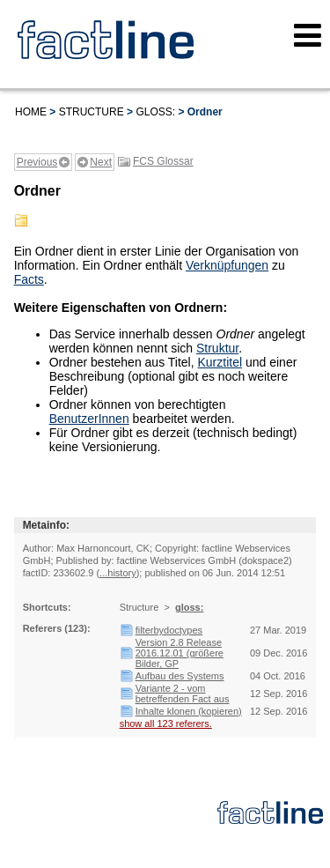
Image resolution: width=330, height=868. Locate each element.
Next (101, 162)
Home (31, 112)
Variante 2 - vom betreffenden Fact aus (183, 694)
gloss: (155, 112)
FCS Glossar (163, 161)
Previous (37, 162)
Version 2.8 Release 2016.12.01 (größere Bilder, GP (180, 653)
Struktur (217, 348)
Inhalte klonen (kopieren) (189, 711)
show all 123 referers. (166, 723)
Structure (92, 112)
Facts (29, 279)
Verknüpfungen (227, 265)
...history (118, 573)
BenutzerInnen (89, 419)
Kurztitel (220, 362)
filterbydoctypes (169, 630)
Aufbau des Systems (180, 676)
